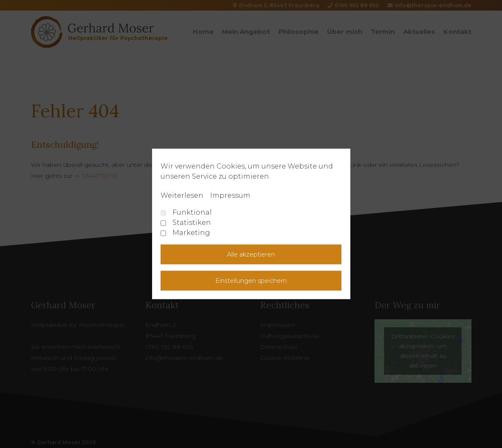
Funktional (186, 212)
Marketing (185, 233)
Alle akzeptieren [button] (251, 254)
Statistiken (186, 223)
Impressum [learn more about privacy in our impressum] (230, 195)
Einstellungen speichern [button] (251, 281)
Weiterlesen (182, 195)
